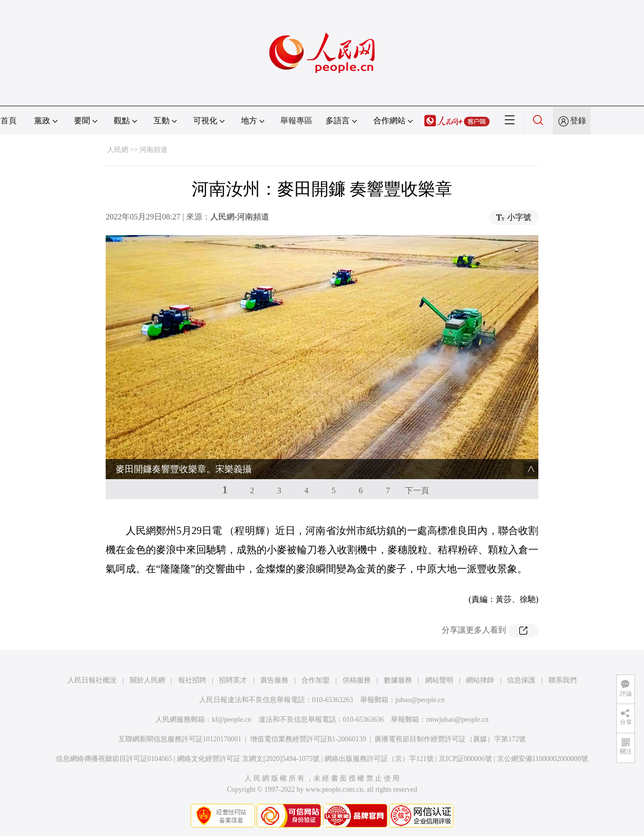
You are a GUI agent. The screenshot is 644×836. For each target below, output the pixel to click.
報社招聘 (192, 680)
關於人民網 (147, 680)
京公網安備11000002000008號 (543, 759)
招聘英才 (233, 680)
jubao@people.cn (420, 700)
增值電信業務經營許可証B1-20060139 (308, 739)
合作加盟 (315, 680)
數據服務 (398, 680)
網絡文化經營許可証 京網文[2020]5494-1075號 (249, 759)
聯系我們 (562, 680)
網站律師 (480, 680)
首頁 (9, 121)
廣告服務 (274, 680)
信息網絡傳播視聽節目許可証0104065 (114, 759)
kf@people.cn (232, 719)
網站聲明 (439, 680)
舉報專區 (296, 121)
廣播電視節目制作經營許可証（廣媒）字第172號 (450, 739)
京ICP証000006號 (465, 759)
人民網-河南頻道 (240, 217)
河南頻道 (153, 150)
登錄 (578, 121)
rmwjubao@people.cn (457, 719)
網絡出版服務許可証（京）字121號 (379, 759)
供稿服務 (357, 680)
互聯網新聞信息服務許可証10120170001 (180, 739)
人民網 (118, 150)
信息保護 (521, 680)
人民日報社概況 (92, 680)
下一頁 (417, 490)
